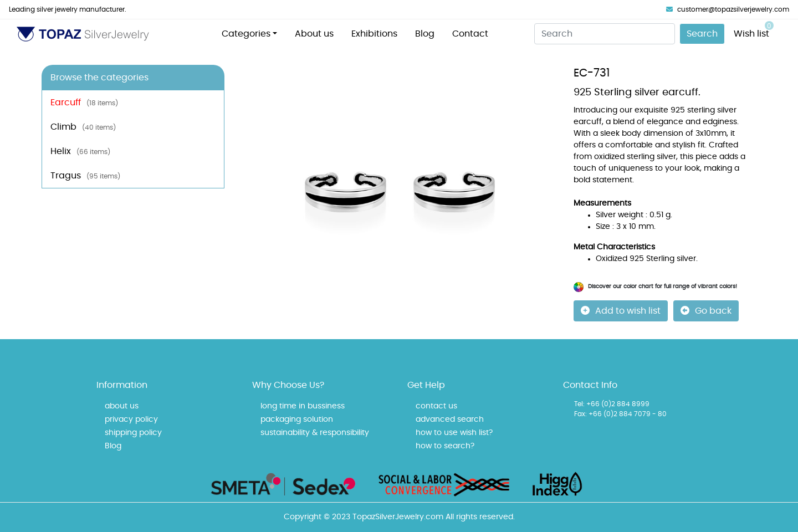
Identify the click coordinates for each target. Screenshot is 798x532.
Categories (246, 34)
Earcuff (84, 103)
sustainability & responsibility (315, 433)
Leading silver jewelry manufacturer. (68, 9)
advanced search (450, 420)
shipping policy (133, 433)
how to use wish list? (454, 433)
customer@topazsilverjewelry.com (728, 9)
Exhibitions (374, 34)
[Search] (605, 34)
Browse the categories (99, 78)
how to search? (445, 446)
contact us (436, 406)
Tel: (579, 404)
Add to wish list (621, 311)
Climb (83, 127)
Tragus (85, 176)
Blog (425, 34)
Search (702, 34)
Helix (80, 151)
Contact (470, 34)
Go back (706, 311)
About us (314, 34)
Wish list (754, 30)
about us (122, 406)
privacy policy (131, 420)
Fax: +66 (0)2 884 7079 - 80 (620, 414)
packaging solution (297, 420)
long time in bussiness (303, 406)
